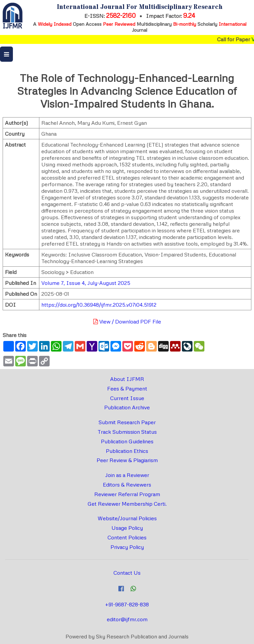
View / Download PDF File (127, 322)
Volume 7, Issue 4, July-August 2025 (86, 283)
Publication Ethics (127, 451)
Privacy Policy (127, 547)
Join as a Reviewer (127, 475)
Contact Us (127, 573)
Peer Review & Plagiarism (127, 460)
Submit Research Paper (127, 422)
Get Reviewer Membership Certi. (127, 504)
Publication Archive (127, 407)
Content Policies (127, 537)
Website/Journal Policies (127, 518)
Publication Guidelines (127, 441)
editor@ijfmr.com (127, 619)
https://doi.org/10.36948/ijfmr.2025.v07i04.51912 (99, 305)
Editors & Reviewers (127, 485)
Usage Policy (127, 528)
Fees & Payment (127, 389)
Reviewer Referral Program (127, 494)
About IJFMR (127, 379)
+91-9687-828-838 (127, 604)
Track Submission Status (127, 432)
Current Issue (127, 398)
